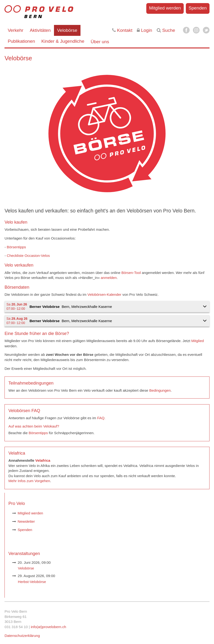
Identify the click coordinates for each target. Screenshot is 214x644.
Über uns (100, 42)
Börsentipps (17, 247)
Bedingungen (160, 390)
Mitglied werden (165, 8)
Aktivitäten (40, 30)
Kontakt (122, 30)
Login (144, 30)
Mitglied (198, 341)
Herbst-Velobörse (32, 582)
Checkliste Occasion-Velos (28, 256)
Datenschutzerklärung (22, 636)
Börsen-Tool (131, 273)
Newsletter (26, 521)
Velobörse (67, 30)
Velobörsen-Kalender (104, 294)
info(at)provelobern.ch (48, 627)
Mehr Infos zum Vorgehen (29, 481)
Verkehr (16, 30)
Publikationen (21, 41)
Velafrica (43, 460)
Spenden (198, 8)
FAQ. (101, 418)
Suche (166, 30)
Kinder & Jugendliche (63, 41)
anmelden (109, 278)
